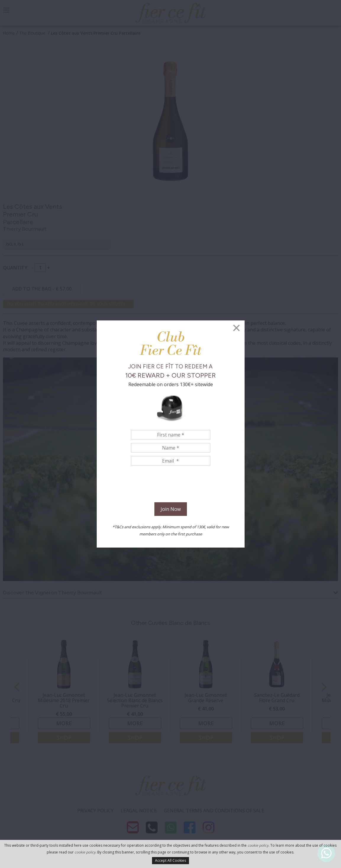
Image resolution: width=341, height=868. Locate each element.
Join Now (171, 509)
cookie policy (258, 845)
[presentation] (171, 485)
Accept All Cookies (170, 860)
